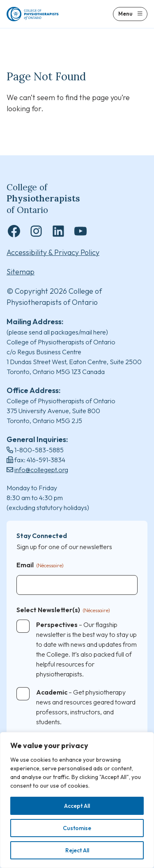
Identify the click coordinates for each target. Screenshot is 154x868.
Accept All (77, 806)
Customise (77, 828)
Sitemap (21, 272)
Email (40, 565)
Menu (125, 14)
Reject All (77, 850)
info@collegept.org (41, 470)
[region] (77, 800)
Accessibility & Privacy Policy (53, 252)
